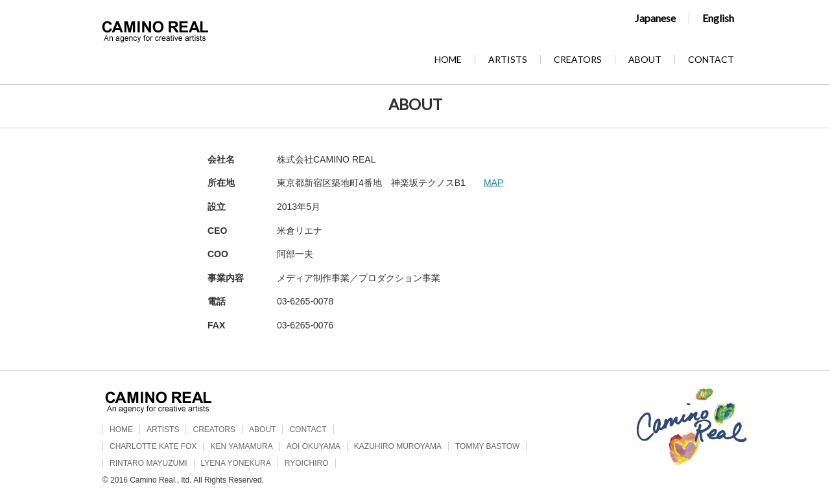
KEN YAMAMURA (241, 446)
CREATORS (578, 59)
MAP (493, 183)
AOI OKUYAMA (314, 446)
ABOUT (645, 59)
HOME (448, 59)
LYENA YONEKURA (236, 463)
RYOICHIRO (307, 463)
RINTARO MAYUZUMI (148, 463)
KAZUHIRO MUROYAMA (398, 446)
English (718, 18)
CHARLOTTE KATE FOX (153, 446)
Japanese (655, 18)
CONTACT (711, 59)
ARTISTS (508, 59)
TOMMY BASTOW (487, 446)
